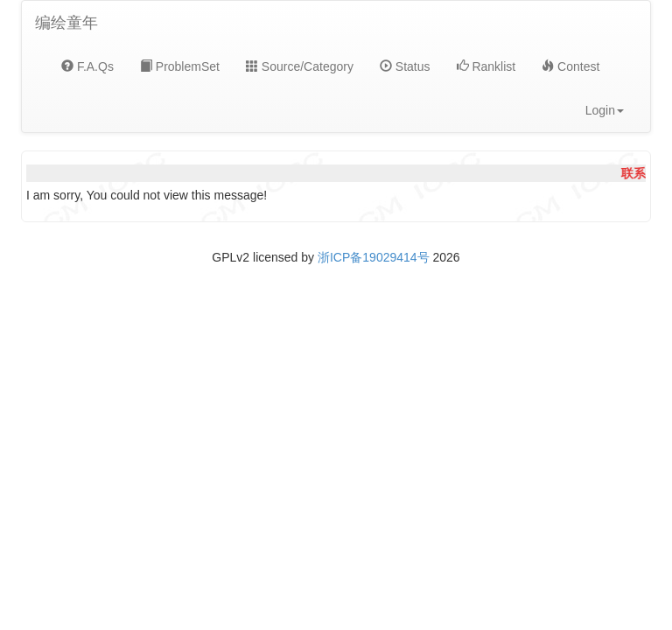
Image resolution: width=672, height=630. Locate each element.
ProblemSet (180, 66)
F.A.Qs (87, 66)
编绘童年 (66, 23)
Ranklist (486, 66)
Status (405, 66)
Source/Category (300, 66)
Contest (570, 66)
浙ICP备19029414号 (374, 257)
